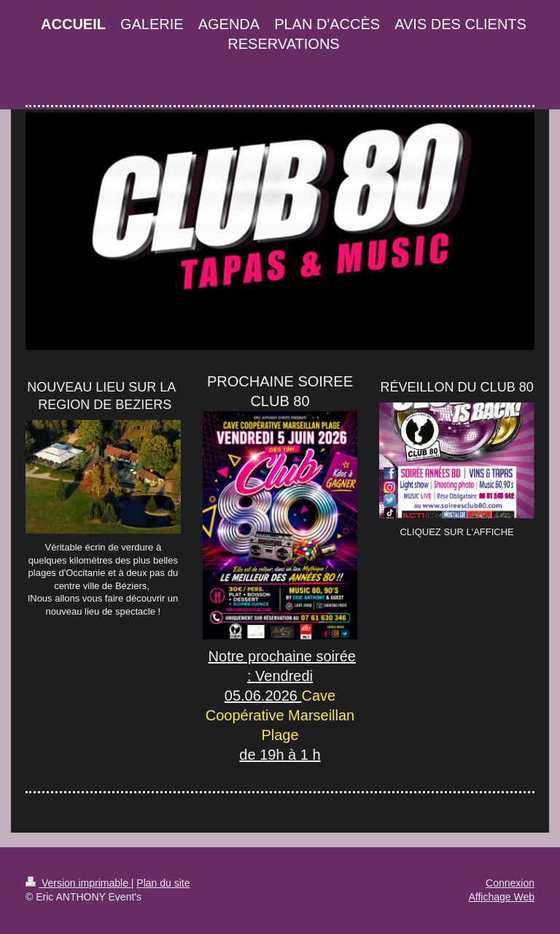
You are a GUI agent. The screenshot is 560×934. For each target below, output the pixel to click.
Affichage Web (501, 897)
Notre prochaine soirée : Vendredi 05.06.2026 (282, 676)
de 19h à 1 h (280, 755)
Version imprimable (78, 883)
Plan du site (163, 883)
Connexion (510, 883)
